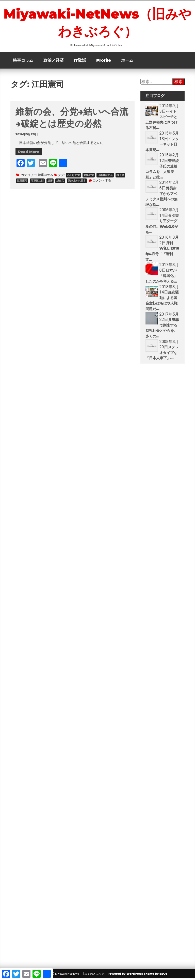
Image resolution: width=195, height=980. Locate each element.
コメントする (102, 182)
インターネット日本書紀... (162, 146)
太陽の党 (89, 177)
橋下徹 (120, 177)
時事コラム (23, 62)
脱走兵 (60, 182)
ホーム (127, 62)
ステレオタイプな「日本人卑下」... (162, 354)
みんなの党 (73, 177)
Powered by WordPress (125, 975)
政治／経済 (54, 62)
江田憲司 (22, 182)
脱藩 (50, 182)
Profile (104, 62)
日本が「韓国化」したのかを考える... (161, 277)
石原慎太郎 (37, 182)
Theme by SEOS (156, 975)
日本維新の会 (105, 177)
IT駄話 (80, 62)
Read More (29, 153)
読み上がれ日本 (77, 182)
